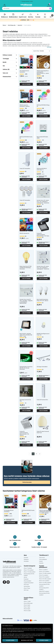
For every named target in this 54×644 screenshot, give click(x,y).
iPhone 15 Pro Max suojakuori (45, 582)
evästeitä (35, 628)
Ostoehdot (26, 558)
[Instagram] (8, 582)
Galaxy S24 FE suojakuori (44, 591)
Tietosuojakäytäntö (43, 559)
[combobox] (27, 8)
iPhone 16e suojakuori (44, 575)
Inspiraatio (41, 563)
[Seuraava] (52, 15)
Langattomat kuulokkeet (29, 583)
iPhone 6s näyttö (27, 611)
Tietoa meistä (42, 558)
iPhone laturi (26, 585)
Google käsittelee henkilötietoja (16, 631)
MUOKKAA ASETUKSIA (27, 640)
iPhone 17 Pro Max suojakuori (45, 573)
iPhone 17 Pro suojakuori (44, 571)
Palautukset (26, 559)
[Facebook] (4, 582)
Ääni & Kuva (31, 15)
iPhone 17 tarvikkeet (28, 568)
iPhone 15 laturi (27, 588)
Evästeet (41, 561)
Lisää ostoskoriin (26, 84)
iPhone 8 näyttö (27, 609)
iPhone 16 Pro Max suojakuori (45, 579)
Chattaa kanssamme (27, 482)
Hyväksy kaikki (44, 640)
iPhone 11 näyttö (27, 601)
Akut (45, 15)
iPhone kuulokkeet (27, 581)
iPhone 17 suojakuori (43, 570)
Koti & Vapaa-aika (12, 25)
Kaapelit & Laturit (23, 15)
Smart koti (20, 25)
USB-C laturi (26, 590)
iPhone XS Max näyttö (28, 603)
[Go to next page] (40, 454)
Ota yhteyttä (26, 561)
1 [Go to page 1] (33, 454)
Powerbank (38, 15)
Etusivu (4, 25)
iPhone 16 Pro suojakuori (44, 577)
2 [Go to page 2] (36, 454)
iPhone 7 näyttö (27, 607)
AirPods (25, 577)
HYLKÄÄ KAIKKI (10, 640)
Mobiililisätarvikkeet (13, 15)
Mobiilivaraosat (4, 15)
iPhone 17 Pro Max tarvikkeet (30, 572)
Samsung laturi (27, 586)
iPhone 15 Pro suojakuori (44, 581)
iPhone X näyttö (27, 605)
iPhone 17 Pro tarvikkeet (29, 570)
